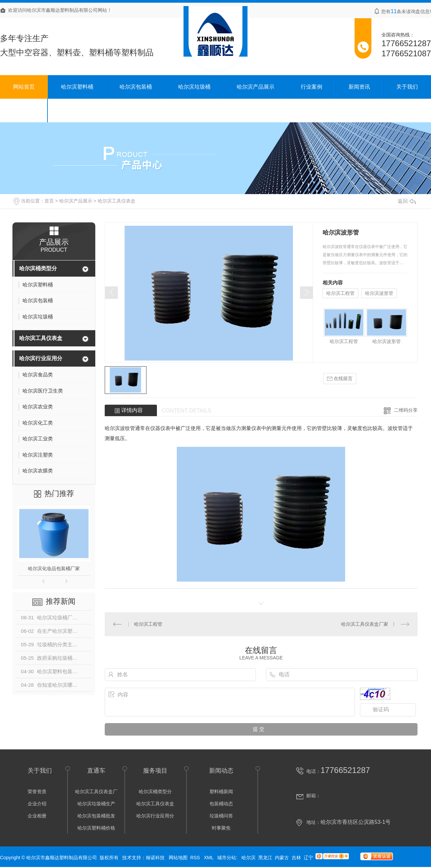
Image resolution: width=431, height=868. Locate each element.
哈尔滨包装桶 (136, 87)
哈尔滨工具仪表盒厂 (96, 792)
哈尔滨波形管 (379, 293)
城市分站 (227, 858)
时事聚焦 (221, 828)
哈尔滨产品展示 (256, 87)
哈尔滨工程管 (340, 293)
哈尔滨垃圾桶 (194, 87)
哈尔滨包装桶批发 (96, 816)
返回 (407, 201)
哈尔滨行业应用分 (41, 358)
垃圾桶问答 (221, 816)
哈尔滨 (248, 858)
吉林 (296, 858)
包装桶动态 (221, 804)
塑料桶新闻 (221, 792)
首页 (49, 201)
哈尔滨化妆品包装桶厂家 (54, 568)
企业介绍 (37, 804)
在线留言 (340, 379)
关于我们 (407, 87)
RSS (196, 858)
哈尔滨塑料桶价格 (96, 828)
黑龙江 (265, 858)
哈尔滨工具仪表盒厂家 (365, 624)
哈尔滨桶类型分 (38, 268)
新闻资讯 (359, 87)
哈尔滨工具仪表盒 (117, 201)
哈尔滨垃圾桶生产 (96, 804)
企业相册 (37, 816)
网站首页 (24, 87)
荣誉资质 (37, 792)
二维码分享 (406, 410)
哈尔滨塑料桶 (77, 87)
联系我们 (24, 110)
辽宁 (308, 858)
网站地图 (178, 858)
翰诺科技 (155, 858)
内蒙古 (282, 858)
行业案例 (311, 87)
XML (209, 858)
